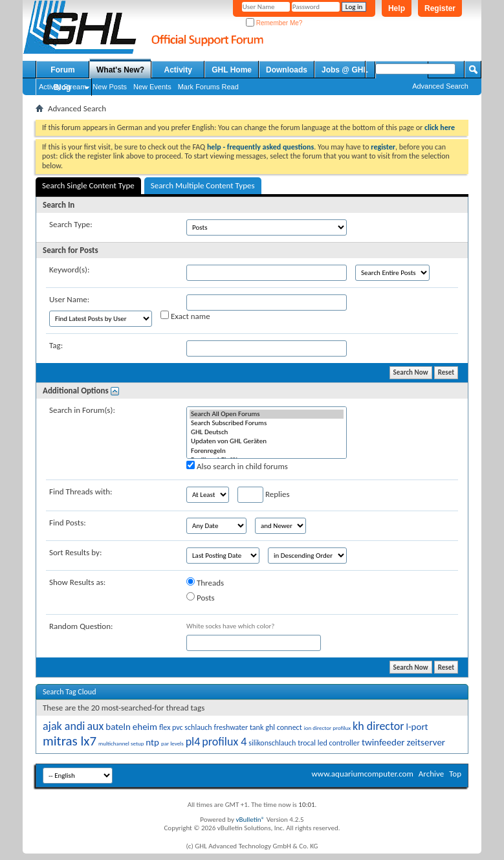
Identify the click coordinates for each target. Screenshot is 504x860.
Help (397, 8)
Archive (431, 774)
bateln (118, 727)
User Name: (69, 299)
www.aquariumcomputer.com (362, 774)
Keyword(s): (70, 270)
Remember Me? (274, 23)
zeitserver (426, 742)
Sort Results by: (75, 552)
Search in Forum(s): (82, 410)
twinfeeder (383, 742)
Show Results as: (77, 582)
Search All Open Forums (267, 414)
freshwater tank (239, 727)
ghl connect (283, 727)
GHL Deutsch (267, 432)
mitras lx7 (70, 741)
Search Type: (71, 224)
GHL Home (232, 70)
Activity (178, 70)
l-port (417, 727)
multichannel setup (121, 743)
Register (440, 8)
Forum (62, 70)
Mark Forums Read (208, 87)
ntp (152, 742)
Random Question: (81, 626)
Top (455, 774)
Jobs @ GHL (345, 70)
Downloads (287, 70)
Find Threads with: (81, 491)
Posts (201, 597)
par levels (172, 743)
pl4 (193, 742)
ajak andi (64, 726)
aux (95, 726)
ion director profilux (327, 728)
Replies (264, 495)
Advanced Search (440, 86)
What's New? (120, 70)
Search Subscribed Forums (267, 423)
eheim (145, 727)
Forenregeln (267, 451)
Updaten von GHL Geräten (267, 441)
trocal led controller (329, 743)
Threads (205, 582)
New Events (152, 87)
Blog (62, 87)
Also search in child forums (237, 466)
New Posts (110, 87)
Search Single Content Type (88, 185)
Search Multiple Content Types (203, 185)
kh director (378, 726)
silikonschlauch (272, 743)
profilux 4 (224, 742)
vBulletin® (250, 820)
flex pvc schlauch (186, 727)
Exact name (185, 316)
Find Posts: (68, 523)
